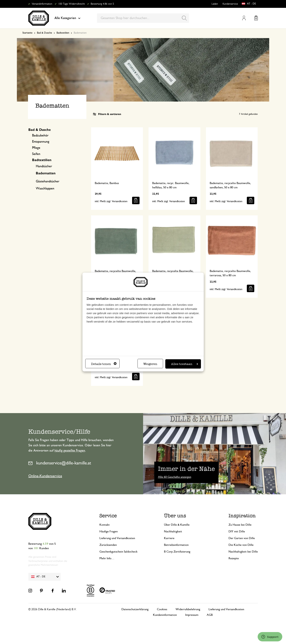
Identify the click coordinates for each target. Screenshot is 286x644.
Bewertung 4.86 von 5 (102, 4)
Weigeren (150, 364)
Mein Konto (244, 18)
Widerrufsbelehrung (188, 609)
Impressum (192, 615)
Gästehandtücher (48, 181)
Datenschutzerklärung (135, 609)
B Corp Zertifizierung (177, 552)
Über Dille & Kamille (177, 525)
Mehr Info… (107, 558)
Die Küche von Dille (241, 545)
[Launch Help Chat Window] (270, 637)
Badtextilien (63, 33)
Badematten (46, 173)
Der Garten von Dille (242, 538)
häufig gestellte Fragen (70, 451)
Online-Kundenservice (45, 476)
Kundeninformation (165, 615)
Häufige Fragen (109, 531)
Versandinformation (42, 4)
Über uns (175, 516)
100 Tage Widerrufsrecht (71, 4)
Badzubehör (40, 136)
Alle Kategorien (67, 18)
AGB (210, 615)
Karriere (169, 538)
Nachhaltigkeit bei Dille (243, 552)
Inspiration (242, 516)
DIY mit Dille (237, 531)
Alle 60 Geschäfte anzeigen (175, 477)
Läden (215, 4)
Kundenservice (230, 4)
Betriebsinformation (176, 545)
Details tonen (104, 364)
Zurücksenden (108, 545)
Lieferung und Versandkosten (117, 538)
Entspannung (41, 142)
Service (108, 516)
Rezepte (234, 558)
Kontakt (105, 525)
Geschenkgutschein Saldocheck (118, 552)
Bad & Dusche (44, 33)
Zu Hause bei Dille (240, 525)
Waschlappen (45, 189)
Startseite (27, 33)
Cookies (162, 609)
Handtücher (44, 166)
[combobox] (143, 18)
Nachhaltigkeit (173, 531)
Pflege (36, 148)
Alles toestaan (185, 364)
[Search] (184, 18)
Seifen (36, 154)
